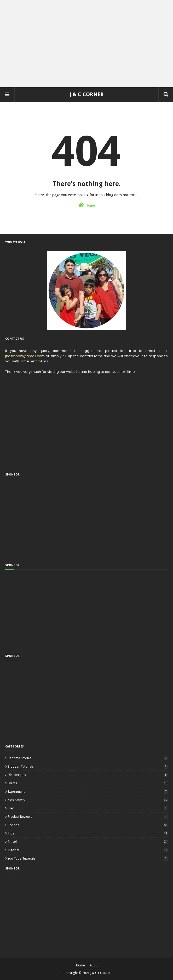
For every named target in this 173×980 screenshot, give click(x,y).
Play (88, 808)
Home (87, 205)
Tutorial (88, 850)
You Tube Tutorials (88, 858)
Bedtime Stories (88, 758)
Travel (88, 842)
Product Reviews (88, 817)
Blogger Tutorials (88, 766)
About (94, 965)
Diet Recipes (88, 775)
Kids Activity (88, 800)
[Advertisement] (86, 42)
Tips (88, 833)
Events (88, 783)
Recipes (88, 825)
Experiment (88, 791)
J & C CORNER (87, 94)
